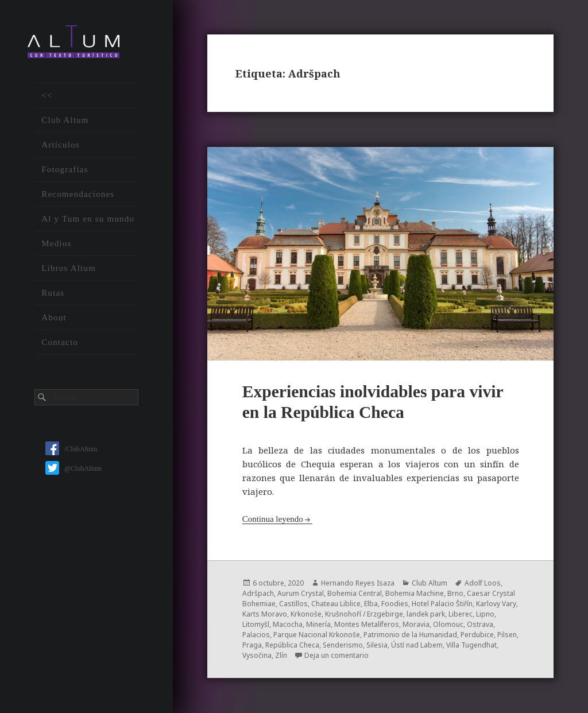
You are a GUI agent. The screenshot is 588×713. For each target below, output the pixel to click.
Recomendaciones (78, 194)
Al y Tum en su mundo (88, 219)
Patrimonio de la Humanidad (410, 635)
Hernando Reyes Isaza (358, 583)
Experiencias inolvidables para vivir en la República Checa (379, 402)
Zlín (281, 655)
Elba (371, 604)
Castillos (293, 604)
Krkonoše (306, 614)
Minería (318, 624)
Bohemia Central (355, 593)
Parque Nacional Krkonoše (317, 635)
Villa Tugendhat (471, 645)
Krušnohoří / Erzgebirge (364, 614)
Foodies (395, 604)
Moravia (416, 624)
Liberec (461, 614)
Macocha (288, 624)
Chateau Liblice (336, 604)
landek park (426, 614)
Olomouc (448, 624)
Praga (252, 645)
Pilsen (507, 635)
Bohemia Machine (415, 593)
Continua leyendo (273, 519)
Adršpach (258, 593)
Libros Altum (69, 268)
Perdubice (477, 635)
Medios (56, 243)
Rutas (53, 293)
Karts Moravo (265, 614)
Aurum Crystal (301, 593)
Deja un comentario (336, 655)
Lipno (485, 614)
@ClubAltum (73, 468)
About (54, 317)
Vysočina (257, 655)
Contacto (60, 342)
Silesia (377, 645)
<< (47, 95)
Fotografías (65, 169)
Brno (455, 593)
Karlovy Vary (496, 604)
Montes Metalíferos (367, 624)
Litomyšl (256, 624)
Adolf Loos (483, 583)
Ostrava (480, 624)
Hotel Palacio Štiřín (442, 604)
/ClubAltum (71, 449)
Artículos (61, 145)
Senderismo (343, 645)
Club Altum (65, 120)
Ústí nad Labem (417, 645)
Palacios (256, 635)
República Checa (292, 645)
